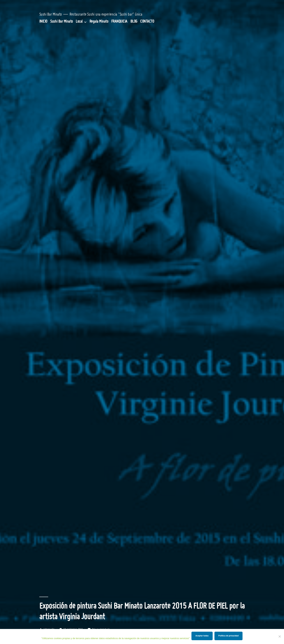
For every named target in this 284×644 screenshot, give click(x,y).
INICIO (43, 22)
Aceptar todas (202, 636)
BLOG (134, 22)
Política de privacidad (229, 636)
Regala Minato (99, 22)
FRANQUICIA (119, 22)
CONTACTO (147, 22)
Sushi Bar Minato (51, 15)
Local (79, 22)
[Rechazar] (279, 636)
